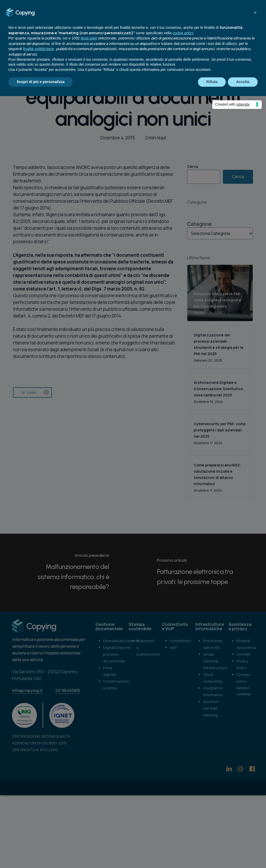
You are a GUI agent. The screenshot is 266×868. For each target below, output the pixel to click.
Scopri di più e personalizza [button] (41, 82)
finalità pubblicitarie (39, 49)
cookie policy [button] (183, 33)
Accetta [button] (243, 82)
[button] (255, 12)
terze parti (89, 38)
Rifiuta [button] (212, 82)
